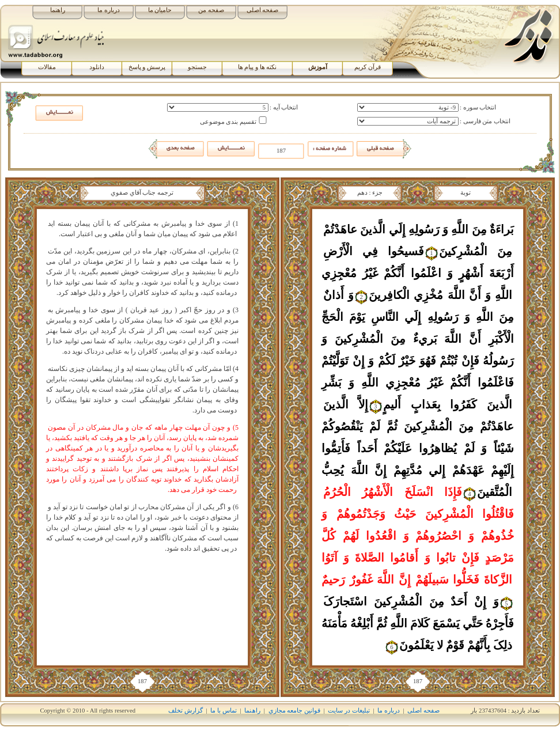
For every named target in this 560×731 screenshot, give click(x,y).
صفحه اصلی (263, 10)
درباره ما (109, 10)
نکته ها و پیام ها (258, 67)
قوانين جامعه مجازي (294, 711)
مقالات (47, 67)
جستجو (197, 67)
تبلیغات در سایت (349, 711)
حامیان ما (160, 10)
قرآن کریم (368, 67)
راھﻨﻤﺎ (252, 711)
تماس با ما (223, 711)
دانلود (97, 67)
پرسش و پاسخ (147, 67)
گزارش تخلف (186, 711)
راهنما (58, 10)
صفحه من (211, 10)
